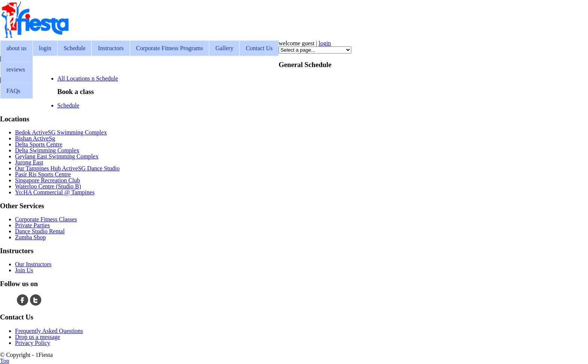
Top (5, 361)
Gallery (224, 48)
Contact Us (259, 48)
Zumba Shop (30, 237)
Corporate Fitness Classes (46, 219)
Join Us (24, 270)
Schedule (75, 48)
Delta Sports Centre (39, 144)
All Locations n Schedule (88, 78)
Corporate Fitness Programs (170, 48)
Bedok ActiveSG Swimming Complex (61, 132)
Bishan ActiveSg (35, 138)
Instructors (111, 48)
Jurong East (29, 162)
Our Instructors (33, 264)
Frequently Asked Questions (49, 331)
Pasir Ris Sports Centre (43, 174)
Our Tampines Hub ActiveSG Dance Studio (67, 168)
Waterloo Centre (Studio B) (48, 186)
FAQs (13, 91)
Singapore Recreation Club (47, 180)
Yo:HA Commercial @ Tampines (55, 192)
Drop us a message (37, 337)
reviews (16, 69)
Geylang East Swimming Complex (57, 156)
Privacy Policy (33, 343)
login (45, 48)
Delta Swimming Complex (47, 150)
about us (16, 48)
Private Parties (32, 225)
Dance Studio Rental (40, 231)
